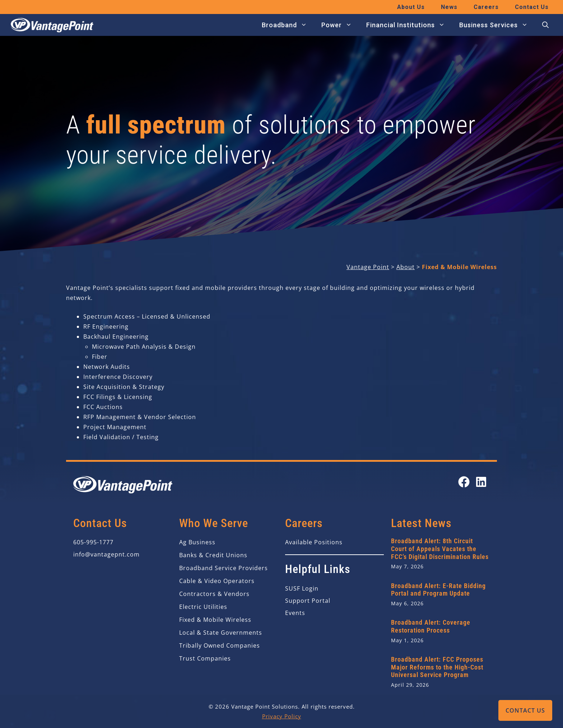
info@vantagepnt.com (106, 554)
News (449, 7)
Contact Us (525, 710)
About (406, 267)
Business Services (497, 25)
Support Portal (308, 601)
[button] (545, 25)
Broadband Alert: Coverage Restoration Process (431, 626)
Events (295, 613)
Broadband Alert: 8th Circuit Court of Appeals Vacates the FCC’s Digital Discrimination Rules (440, 549)
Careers (486, 7)
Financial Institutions (409, 25)
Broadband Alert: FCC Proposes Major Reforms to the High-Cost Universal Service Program (437, 667)
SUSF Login (302, 588)
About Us (411, 7)
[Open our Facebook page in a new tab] (464, 482)
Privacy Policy (282, 716)
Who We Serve (214, 523)
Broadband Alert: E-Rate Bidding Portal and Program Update (438, 590)
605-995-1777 (93, 542)
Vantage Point (368, 267)
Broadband (288, 25)
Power (340, 25)
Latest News (421, 523)
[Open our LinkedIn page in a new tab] (481, 482)
